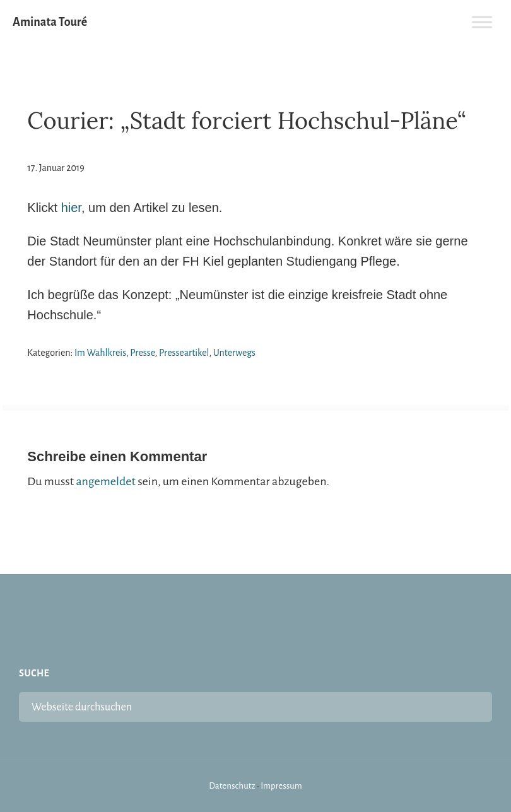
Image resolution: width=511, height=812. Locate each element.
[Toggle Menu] (482, 22)
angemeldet (105, 481)
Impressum (281, 786)
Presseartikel (184, 353)
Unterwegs (234, 353)
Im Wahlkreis (100, 353)
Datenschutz (232, 786)
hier (71, 208)
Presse (142, 353)
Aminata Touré (50, 22)
